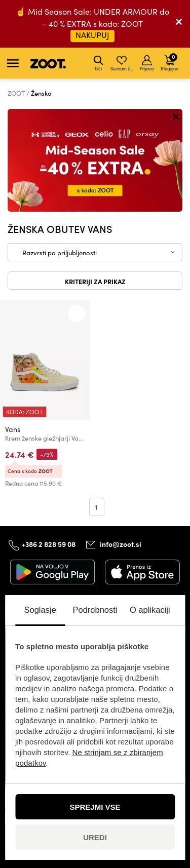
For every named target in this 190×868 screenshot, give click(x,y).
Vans (13, 429)
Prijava (147, 63)
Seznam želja (122, 63)
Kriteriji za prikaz (95, 281)
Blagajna (169, 62)
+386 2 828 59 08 (49, 543)
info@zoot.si (121, 544)
